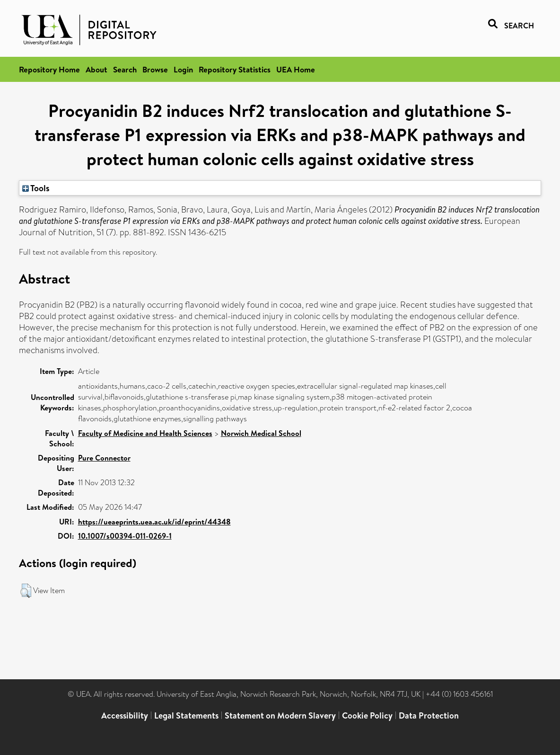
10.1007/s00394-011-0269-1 (125, 536)
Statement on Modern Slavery (280, 715)
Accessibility (125, 715)
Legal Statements (186, 715)
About (96, 69)
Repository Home (49, 69)
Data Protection (429, 715)
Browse (155, 69)
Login (183, 69)
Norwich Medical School (261, 433)
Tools (36, 188)
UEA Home (296, 69)
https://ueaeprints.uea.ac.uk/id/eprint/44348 (154, 522)
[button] (26, 591)
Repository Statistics (235, 69)
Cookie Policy (367, 715)
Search (125, 69)
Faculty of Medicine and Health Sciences (145, 433)
